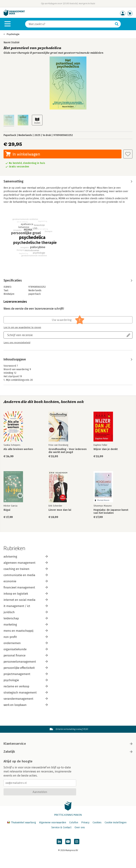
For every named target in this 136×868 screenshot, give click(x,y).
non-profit (26, 637)
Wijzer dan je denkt (106, 449)
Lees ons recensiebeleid (17, 343)
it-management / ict (26, 606)
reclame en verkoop (26, 686)
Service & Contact (61, 827)
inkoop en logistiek (26, 594)
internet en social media (26, 600)
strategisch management (26, 693)
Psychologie (13, 34)
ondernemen (26, 643)
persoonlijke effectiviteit (26, 668)
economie (26, 581)
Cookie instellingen (116, 823)
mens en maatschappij (26, 631)
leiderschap (26, 618)
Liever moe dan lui (60, 510)
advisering (26, 557)
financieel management (26, 587)
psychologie (26, 680)
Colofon (74, 823)
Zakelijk (68, 752)
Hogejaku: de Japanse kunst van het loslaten (111, 511)
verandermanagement (26, 699)
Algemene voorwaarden (53, 823)
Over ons (80, 827)
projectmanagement (26, 674)
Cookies (97, 823)
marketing (26, 625)
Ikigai (7, 510)
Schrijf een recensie (20, 335)
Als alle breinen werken (18, 449)
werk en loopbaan (26, 705)
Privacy (85, 823)
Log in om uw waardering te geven (22, 327)
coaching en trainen (26, 569)
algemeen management (26, 563)
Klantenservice (68, 744)
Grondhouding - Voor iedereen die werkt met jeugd (68, 451)
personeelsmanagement (26, 662)
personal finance (26, 655)
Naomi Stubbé (12, 42)
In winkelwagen (26, 154)
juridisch (26, 612)
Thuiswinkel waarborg (22, 823)
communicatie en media (26, 575)
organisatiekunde (26, 649)
